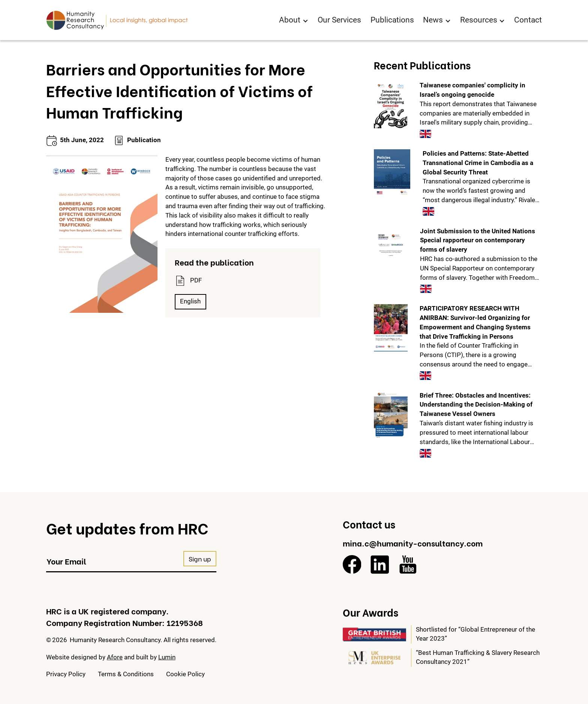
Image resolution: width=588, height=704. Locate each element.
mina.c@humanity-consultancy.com (413, 543)
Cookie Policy (185, 674)
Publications (392, 20)
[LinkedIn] (380, 564)
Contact (528, 20)
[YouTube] (408, 564)
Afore (115, 657)
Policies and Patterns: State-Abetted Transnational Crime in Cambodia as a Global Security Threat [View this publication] (478, 163)
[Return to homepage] (117, 20)
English (190, 301)
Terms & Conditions (126, 674)
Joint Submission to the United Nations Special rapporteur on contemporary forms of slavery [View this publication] (478, 241)
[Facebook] (352, 564)
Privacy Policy (66, 674)
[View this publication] (391, 105)
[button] (294, 20)
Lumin (167, 657)
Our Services (339, 20)
